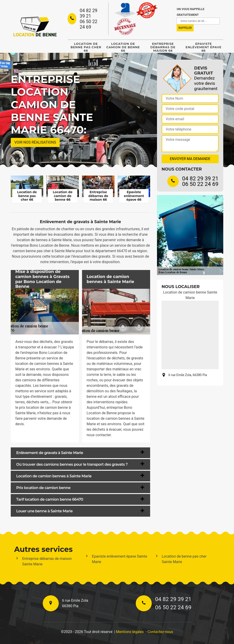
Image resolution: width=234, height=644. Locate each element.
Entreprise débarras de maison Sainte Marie (47, 561)
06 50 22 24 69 (89, 24)
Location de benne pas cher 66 (86, 47)
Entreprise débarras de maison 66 (163, 47)
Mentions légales (130, 632)
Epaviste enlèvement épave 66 (203, 47)
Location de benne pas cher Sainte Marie (184, 559)
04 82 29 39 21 (89, 13)
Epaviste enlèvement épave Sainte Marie (119, 559)
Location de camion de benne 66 (123, 47)
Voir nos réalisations (35, 142)
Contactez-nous (160, 632)
